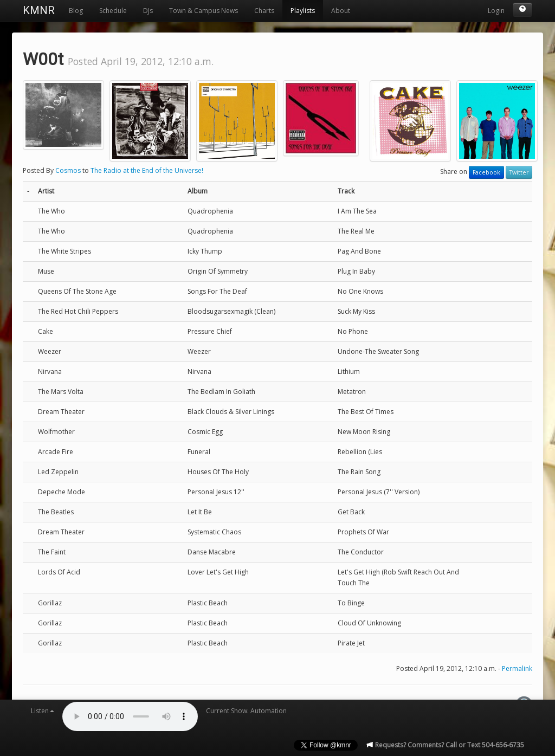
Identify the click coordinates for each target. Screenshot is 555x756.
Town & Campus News (204, 11)
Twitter (519, 172)
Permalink (517, 668)
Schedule (113, 11)
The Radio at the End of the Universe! (147, 170)
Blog (76, 11)
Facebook (486, 172)
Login (496, 11)
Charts (264, 11)
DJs (148, 11)
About (341, 11)
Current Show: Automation (246, 711)
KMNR (39, 10)
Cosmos (68, 170)
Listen (43, 711)
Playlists (303, 11)
